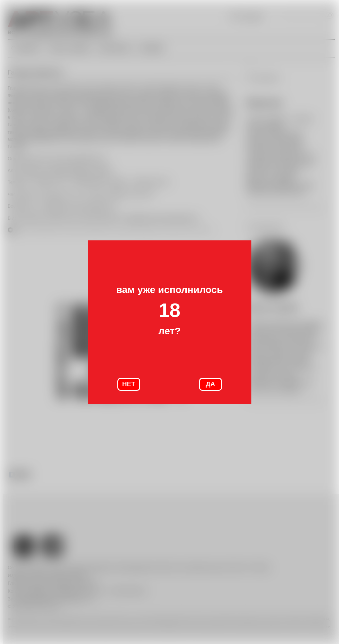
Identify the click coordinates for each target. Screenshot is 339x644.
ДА (210, 384)
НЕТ (129, 384)
